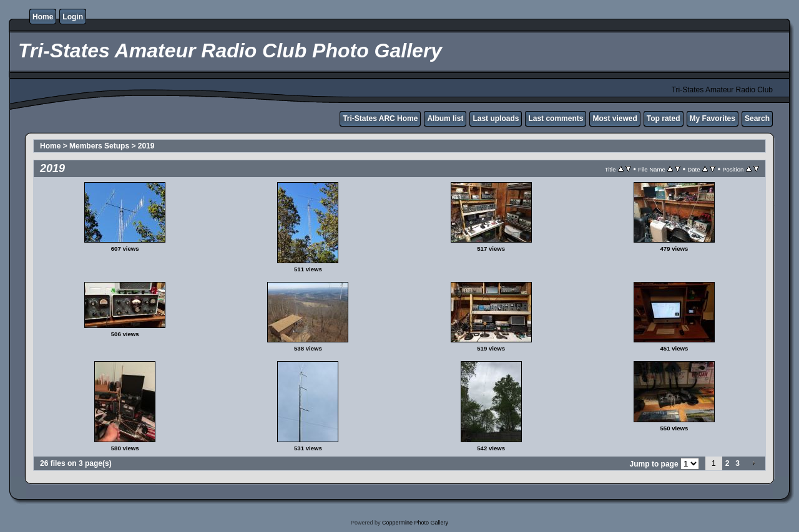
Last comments (556, 118)
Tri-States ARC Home (380, 118)
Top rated (664, 118)
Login (73, 17)
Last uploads (496, 118)
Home (43, 17)
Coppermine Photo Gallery (415, 523)
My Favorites (713, 118)
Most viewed (615, 118)
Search (757, 118)
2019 (146, 146)
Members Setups (99, 146)
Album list (445, 118)
